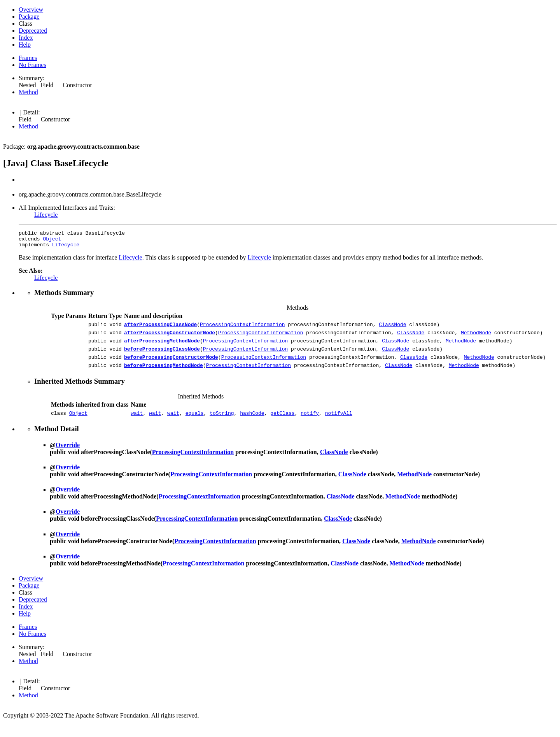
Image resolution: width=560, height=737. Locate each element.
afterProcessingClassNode (160, 329)
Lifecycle (46, 215)
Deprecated (33, 31)
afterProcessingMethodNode (162, 347)
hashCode (252, 425)
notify (310, 425)
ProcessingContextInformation (242, 329)
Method (28, 92)
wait (137, 425)
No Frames (32, 65)
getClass (282, 425)
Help (25, 45)
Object (52, 241)
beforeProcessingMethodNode (164, 376)
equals (195, 425)
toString (222, 425)
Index (26, 38)
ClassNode (392, 329)
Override (68, 457)
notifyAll (339, 425)
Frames (28, 58)
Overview (31, 10)
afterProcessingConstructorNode (170, 338)
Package (29, 17)
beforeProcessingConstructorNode (171, 366)
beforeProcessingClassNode (162, 357)
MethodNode (476, 338)
